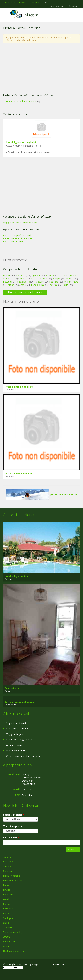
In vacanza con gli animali (19, 740)
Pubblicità (27, 795)
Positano (54, 282)
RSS (26, 974)
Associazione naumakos (19, 474)
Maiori (11, 285)
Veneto (7, 946)
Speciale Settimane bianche (42, 494)
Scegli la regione (14, 815)
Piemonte (8, 909)
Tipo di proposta (13, 826)
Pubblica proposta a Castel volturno (24, 292)
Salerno (22, 279)
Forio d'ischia (38, 285)
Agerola (54, 285)
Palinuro (50, 275)
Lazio (6, 885)
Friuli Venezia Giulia (13, 880)
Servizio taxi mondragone (19, 702)
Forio (65, 285)
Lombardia (9, 895)
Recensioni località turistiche (18, 238)
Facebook (4, 974)
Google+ (11, 974)
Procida (70, 279)
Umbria (7, 937)
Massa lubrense (39, 279)
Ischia (62, 275)
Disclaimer (27, 781)
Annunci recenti (14, 745)
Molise (7, 904)
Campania (8, 871)
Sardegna (8, 918)
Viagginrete (34, 15)
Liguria (7, 890)
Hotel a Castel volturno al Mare (21, 101)
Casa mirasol (12, 688)
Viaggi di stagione (15, 734)
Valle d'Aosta (10, 942)
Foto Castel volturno (14, 241)
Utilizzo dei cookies (32, 778)
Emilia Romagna (11, 876)
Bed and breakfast (16, 750)
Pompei (56, 279)
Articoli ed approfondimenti (17, 235)
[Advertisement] (41, 68)
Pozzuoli (7, 282)
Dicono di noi (29, 784)
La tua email (11, 838)
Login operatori (57, 6)
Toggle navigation (6, 15)
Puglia (6, 913)
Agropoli (36, 275)
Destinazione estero (13, 951)
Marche (7, 899)
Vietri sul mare (71, 282)
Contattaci (73, 6)
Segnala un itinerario (17, 723)
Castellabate (23, 282)
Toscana (8, 927)
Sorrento (21, 275)
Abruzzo (7, 857)
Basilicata (8, 862)
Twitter (19, 974)
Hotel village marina (16, 576)
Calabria (7, 866)
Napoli (6, 275)
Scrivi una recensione (17, 729)
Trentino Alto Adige (13, 932)
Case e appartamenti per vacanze (23, 756)
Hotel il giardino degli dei (21, 142)
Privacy (26, 774)
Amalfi (23, 285)
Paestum (39, 282)
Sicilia (6, 923)
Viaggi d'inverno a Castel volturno (20, 223)
